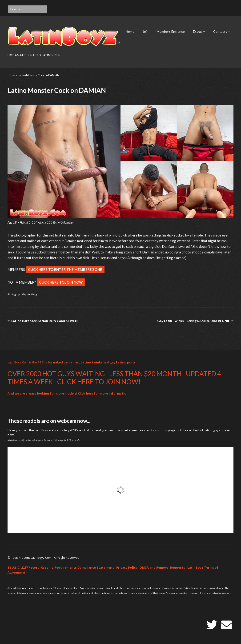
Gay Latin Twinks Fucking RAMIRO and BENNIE (194, 321)
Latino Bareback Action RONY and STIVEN (44, 321)
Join (146, 31)
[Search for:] (28, 9)
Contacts (220, 31)
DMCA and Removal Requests (162, 567)
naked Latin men (66, 362)
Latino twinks (92, 362)
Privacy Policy (127, 567)
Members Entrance (171, 31)
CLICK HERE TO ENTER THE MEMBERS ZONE (65, 269)
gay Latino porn (122, 362)
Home (130, 31)
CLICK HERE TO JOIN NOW (61, 282)
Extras (198, 31)
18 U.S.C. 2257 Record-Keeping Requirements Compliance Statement (61, 567)
